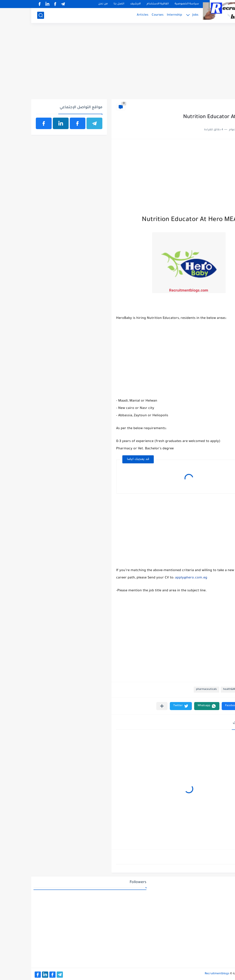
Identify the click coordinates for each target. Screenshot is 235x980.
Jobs (164, 15)
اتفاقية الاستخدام (126, 4)
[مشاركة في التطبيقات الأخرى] (131, 706)
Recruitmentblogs (186, 974)
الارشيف (104, 4)
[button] (203, 706)
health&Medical (218, 107)
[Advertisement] (117, 64)
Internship (143, 15)
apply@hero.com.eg (160, 578)
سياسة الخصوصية (156, 4)
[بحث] (9, 15)
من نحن (72, 4)
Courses (126, 15)
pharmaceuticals (175, 690)
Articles (111, 15)
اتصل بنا (88, 4)
